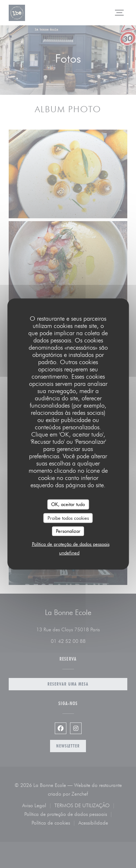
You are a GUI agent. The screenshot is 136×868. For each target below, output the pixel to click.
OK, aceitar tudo (68, 504)
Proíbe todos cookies (68, 518)
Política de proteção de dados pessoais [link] (71, 544)
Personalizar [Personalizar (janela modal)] (68, 531)
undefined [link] (69, 552)
